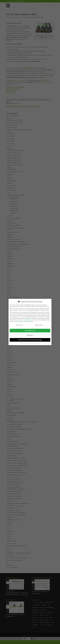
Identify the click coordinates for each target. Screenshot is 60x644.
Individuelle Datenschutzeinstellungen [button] (30, 339)
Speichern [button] (30, 334)
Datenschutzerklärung (26, 319)
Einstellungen (16, 321)
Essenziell (19, 324)
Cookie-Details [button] (23, 342)
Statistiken (40, 324)
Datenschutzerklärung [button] (31, 342)
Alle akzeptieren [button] (30, 330)
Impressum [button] (38, 342)
